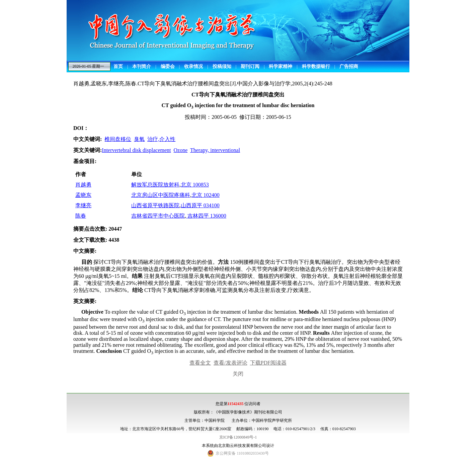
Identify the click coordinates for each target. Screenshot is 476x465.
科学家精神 (281, 66)
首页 (118, 66)
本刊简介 (142, 66)
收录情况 (193, 66)
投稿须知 (222, 66)
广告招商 (349, 66)
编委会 (168, 66)
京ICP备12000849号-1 (238, 437)
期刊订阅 (250, 66)
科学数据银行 (316, 66)
